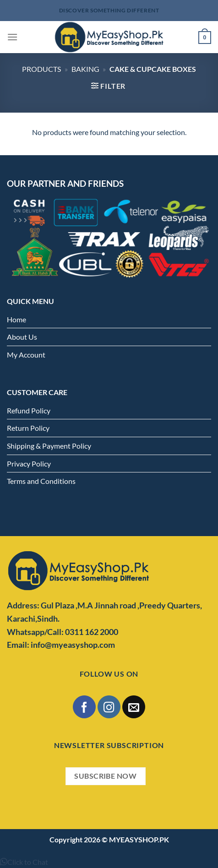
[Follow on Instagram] (109, 707)
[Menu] (12, 37)
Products (41, 69)
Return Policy (28, 428)
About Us (22, 337)
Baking (85, 69)
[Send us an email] (134, 707)
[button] (24, 862)
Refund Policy (29, 410)
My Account (26, 355)
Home (16, 319)
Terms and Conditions (41, 481)
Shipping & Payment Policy (49, 446)
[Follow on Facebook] (84, 707)
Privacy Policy (29, 464)
